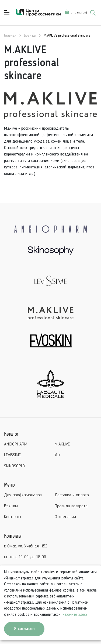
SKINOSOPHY (15, 466)
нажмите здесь (75, 615)
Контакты (13, 517)
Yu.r (58, 455)
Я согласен (24, 629)
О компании (65, 517)
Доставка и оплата (72, 495)
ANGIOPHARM (16, 444)
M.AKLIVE (62, 444)
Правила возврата (71, 506)
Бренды (11, 506)
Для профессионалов (23, 495)
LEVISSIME (12, 455)
